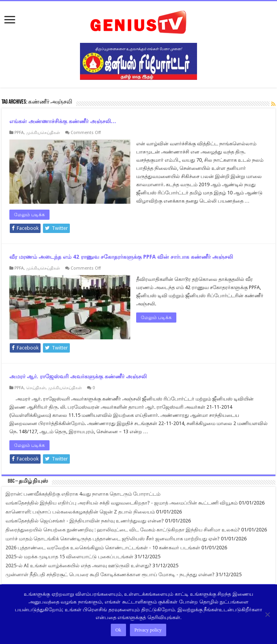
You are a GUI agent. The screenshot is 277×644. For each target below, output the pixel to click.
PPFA (19, 133)
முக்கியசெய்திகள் (43, 133)
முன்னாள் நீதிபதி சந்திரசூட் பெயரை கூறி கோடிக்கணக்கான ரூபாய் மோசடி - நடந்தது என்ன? (110, 574)
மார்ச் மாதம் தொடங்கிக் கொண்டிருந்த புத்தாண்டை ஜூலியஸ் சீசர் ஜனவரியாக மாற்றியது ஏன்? (113, 539)
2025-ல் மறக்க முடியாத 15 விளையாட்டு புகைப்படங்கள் (69, 557)
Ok (118, 630)
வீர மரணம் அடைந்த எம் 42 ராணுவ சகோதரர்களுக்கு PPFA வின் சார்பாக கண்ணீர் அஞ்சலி (121, 257)
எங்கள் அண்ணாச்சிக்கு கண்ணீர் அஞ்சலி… (63, 121)
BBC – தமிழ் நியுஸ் (28, 481)
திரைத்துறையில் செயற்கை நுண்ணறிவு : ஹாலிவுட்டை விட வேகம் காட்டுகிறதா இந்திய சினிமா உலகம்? (123, 530)
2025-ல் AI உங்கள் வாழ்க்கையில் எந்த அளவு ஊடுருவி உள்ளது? (78, 565)
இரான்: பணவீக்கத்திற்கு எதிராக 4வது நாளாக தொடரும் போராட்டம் (83, 494)
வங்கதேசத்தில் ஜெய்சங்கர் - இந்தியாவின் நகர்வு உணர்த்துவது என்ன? (85, 521)
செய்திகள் (36, 388)
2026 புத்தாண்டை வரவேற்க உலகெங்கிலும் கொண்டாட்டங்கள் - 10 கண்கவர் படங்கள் (103, 548)
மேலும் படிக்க (29, 215)
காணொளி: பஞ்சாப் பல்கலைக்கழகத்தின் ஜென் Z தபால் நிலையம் (80, 512)
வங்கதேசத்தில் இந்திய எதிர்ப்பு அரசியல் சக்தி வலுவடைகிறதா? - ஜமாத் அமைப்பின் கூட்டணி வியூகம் (122, 503)
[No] (267, 614)
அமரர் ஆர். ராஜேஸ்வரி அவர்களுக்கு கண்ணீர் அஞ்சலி (78, 376)
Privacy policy (148, 630)
